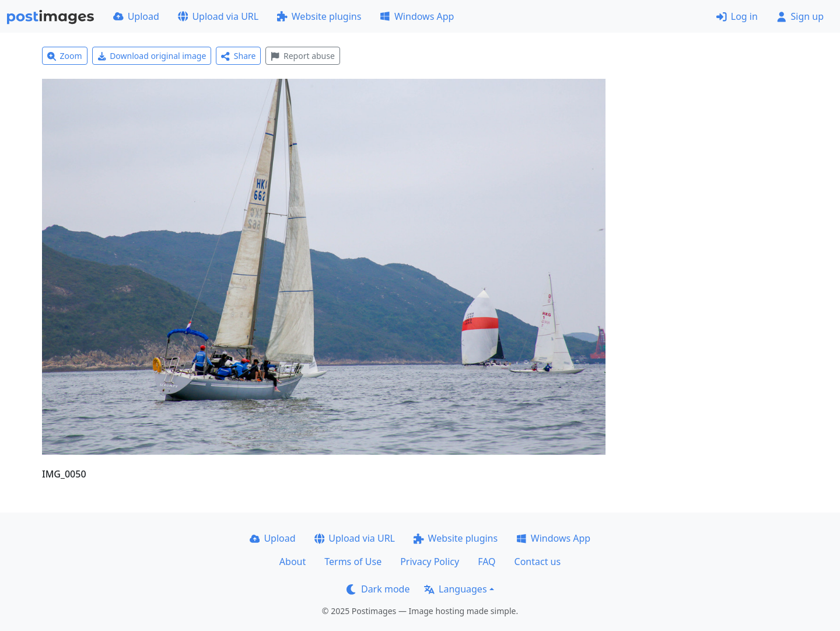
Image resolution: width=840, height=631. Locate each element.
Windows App (417, 16)
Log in (737, 16)
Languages (455, 589)
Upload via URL (218, 16)
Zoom (65, 56)
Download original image (152, 56)
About (293, 562)
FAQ (487, 562)
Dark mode (378, 589)
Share (238, 56)
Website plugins (319, 16)
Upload (136, 16)
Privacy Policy (430, 562)
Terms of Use (353, 562)
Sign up (800, 16)
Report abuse (302, 56)
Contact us (538, 562)
